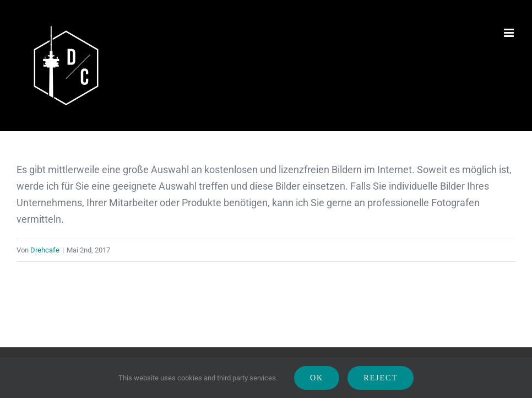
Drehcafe (45, 250)
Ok (317, 378)
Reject (381, 378)
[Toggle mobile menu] (510, 33)
